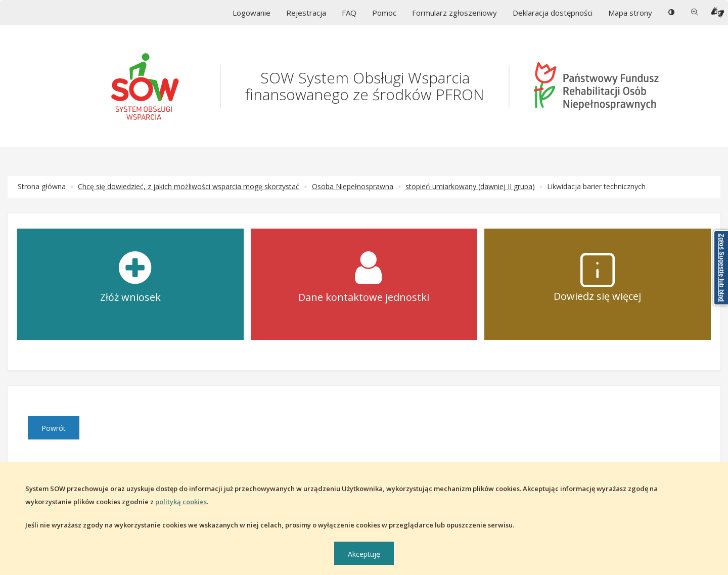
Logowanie (252, 13)
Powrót (54, 428)
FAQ (349, 13)
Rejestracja (306, 13)
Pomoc (384, 13)
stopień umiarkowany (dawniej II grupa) (470, 186)
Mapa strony (630, 13)
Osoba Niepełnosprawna (353, 186)
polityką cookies (181, 502)
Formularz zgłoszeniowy (454, 13)
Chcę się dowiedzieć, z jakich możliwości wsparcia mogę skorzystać (189, 186)
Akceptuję (364, 554)
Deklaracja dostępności (553, 13)
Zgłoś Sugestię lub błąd (721, 268)
